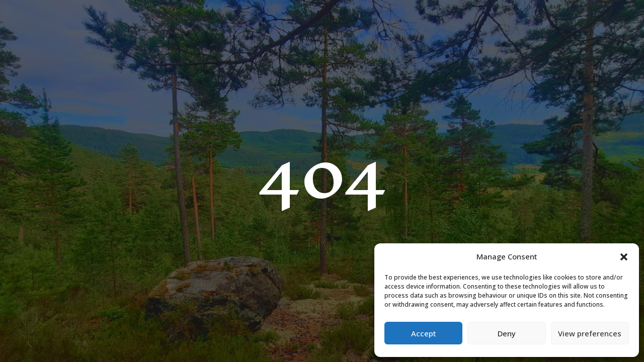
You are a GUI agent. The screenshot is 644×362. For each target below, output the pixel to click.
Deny (507, 333)
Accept (424, 333)
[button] (624, 257)
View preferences (590, 333)
